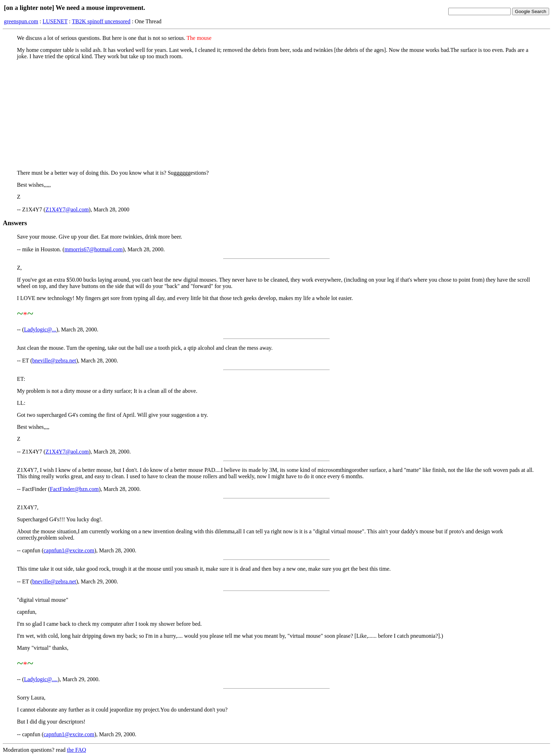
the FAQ (77, 750)
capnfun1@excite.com (69, 550)
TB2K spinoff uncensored (101, 21)
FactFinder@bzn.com (74, 489)
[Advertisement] (276, 115)
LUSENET (55, 21)
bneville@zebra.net (54, 361)
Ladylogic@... (40, 329)
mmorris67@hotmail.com (94, 249)
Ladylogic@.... (41, 679)
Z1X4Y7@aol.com (67, 209)
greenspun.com (21, 21)
